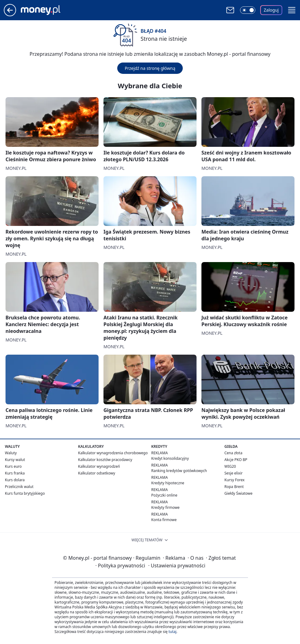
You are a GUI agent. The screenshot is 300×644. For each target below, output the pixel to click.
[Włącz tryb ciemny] (248, 10)
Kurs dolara (15, 480)
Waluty (11, 453)
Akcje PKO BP (236, 460)
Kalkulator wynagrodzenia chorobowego (113, 453)
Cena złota (233, 453)
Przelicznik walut (19, 487)
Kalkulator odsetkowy (97, 473)
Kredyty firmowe (165, 507)
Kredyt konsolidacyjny (170, 458)
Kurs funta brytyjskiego (25, 493)
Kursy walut (15, 460)
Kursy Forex (234, 480)
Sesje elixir (233, 473)
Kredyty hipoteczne (168, 483)
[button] (292, 10)
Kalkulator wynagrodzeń (99, 466)
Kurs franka (15, 473)
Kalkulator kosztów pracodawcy (105, 460)
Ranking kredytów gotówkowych (179, 471)
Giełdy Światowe (238, 493)
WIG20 (230, 466)
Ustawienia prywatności (177, 566)
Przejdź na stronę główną (150, 68)
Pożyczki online (164, 495)
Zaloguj (271, 10)
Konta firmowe (164, 520)
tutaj (172, 632)
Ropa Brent (234, 487)
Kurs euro (13, 466)
